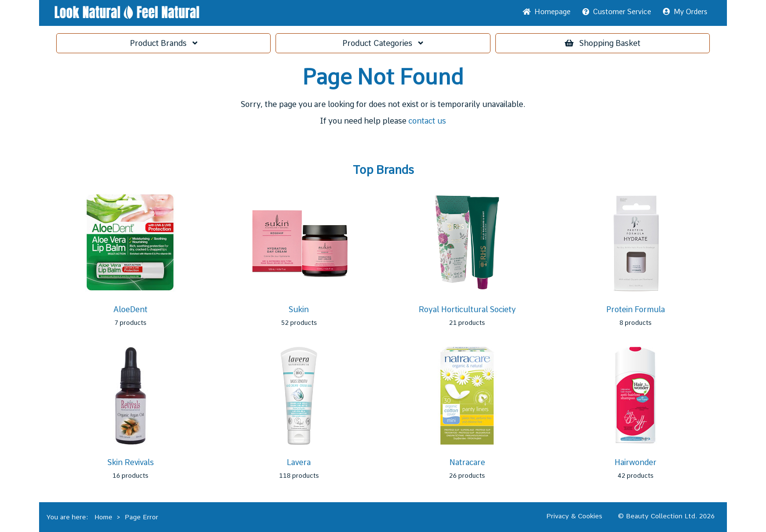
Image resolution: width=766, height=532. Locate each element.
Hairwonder (636, 462)
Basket (603, 43)
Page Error (141, 517)
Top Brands (383, 170)
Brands (164, 43)
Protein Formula (636, 309)
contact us (427, 121)
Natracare (467, 462)
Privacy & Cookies (574, 516)
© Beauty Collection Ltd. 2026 (666, 516)
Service (617, 12)
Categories (383, 43)
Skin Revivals (131, 462)
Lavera (299, 462)
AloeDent (130, 309)
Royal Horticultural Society (467, 309)
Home (547, 12)
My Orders (685, 12)
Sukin (299, 309)
